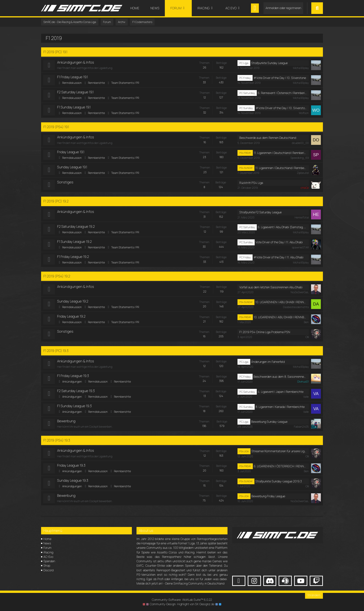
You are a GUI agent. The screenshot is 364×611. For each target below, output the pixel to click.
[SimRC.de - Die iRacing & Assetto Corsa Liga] (82, 8)
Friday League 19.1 (71, 153)
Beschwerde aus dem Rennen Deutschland (268, 138)
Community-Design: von (182, 604)
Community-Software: (182, 600)
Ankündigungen (72, 384)
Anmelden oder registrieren (283, 8)
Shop (47, 565)
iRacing (48, 552)
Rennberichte (97, 83)
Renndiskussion (72, 83)
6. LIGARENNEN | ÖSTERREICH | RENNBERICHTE (280, 469)
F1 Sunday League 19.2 (75, 243)
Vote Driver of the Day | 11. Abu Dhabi (279, 244)
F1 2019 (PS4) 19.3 (57, 443)
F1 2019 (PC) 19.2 (56, 202)
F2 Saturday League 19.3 (76, 393)
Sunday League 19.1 (72, 168)
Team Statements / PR (125, 83)
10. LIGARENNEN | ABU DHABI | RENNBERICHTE (281, 304)
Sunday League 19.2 (73, 303)
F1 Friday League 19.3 (73, 378)
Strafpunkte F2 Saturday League (260, 213)
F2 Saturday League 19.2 (76, 228)
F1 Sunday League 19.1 (74, 108)
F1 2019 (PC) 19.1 (55, 52)
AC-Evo (48, 557)
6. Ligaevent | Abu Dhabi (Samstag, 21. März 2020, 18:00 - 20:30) (282, 228)
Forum (47, 548)
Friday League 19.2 (71, 318)
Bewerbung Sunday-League (269, 424)
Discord (48, 570)
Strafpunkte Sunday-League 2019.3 (279, 484)
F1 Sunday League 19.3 (75, 408)
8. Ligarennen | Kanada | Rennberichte (280, 409)
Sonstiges (65, 183)
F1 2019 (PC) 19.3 (56, 353)
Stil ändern (314, 595)
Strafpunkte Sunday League (269, 63)
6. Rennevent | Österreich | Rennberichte (282, 93)
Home (47, 539)
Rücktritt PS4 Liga (251, 184)
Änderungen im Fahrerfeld (268, 364)
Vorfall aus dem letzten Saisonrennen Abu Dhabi (271, 289)
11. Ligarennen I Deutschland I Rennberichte (280, 153)
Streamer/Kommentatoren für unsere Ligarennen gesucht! (279, 454)
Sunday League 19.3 (73, 483)
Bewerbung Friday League (268, 499)
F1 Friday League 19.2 (73, 258)
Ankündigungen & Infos (76, 62)
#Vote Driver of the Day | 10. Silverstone (280, 78)
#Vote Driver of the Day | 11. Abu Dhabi (278, 259)
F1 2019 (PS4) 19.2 (57, 278)
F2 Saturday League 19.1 (76, 93)
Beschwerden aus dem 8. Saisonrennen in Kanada (280, 379)
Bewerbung (67, 424)
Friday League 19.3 (71, 468)
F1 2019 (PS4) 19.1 (56, 127)
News (47, 543)
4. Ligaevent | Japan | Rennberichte (281, 394)
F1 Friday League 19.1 (73, 77)
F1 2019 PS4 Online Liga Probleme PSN (265, 334)
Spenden (49, 561)
